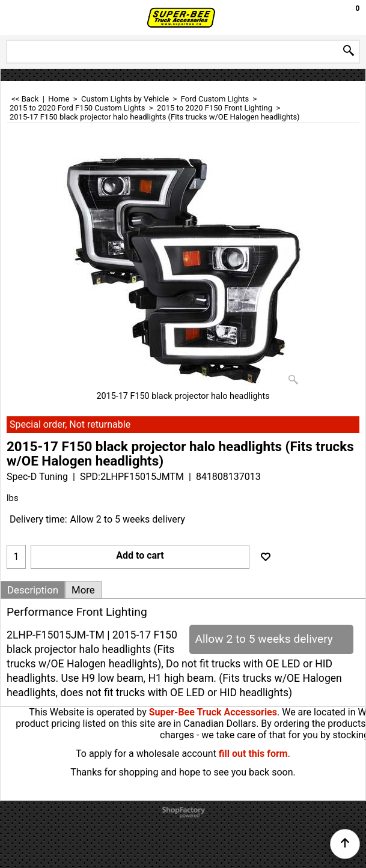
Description (33, 590)
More (83, 590)
